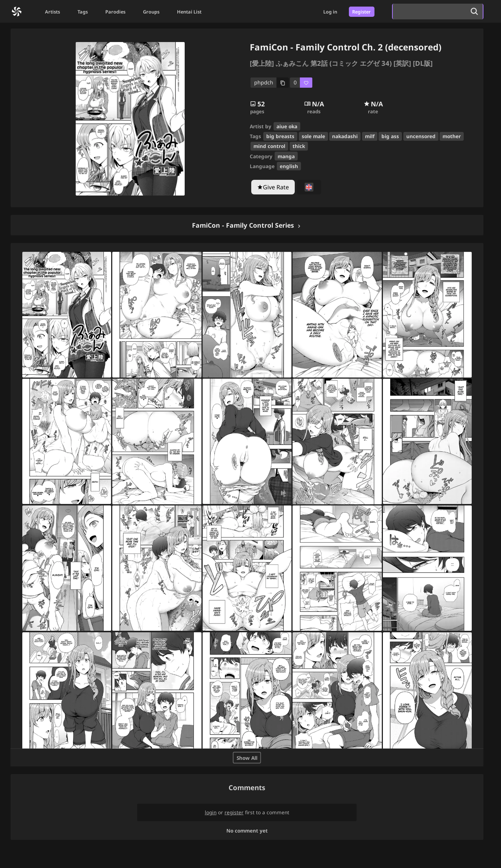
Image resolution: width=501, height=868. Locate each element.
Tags (83, 12)
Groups (151, 12)
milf (370, 136)
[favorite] (301, 83)
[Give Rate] (273, 187)
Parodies (115, 12)
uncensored (421, 136)
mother (452, 136)
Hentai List (189, 12)
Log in (330, 12)
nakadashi (345, 136)
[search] (429, 12)
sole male (313, 136)
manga (286, 156)
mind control (269, 146)
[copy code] (270, 83)
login (211, 812)
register (234, 812)
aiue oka (287, 126)
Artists (52, 12)
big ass (390, 136)
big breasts (280, 136)
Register (361, 12)
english (289, 166)
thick (299, 146)
